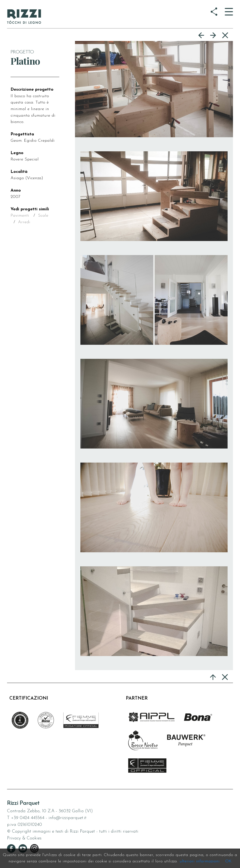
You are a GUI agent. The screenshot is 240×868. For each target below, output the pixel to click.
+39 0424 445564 (28, 818)
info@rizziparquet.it (67, 818)
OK (228, 861)
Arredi (24, 222)
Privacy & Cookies (24, 838)
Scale (43, 216)
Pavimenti (20, 216)
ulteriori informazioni (200, 861)
